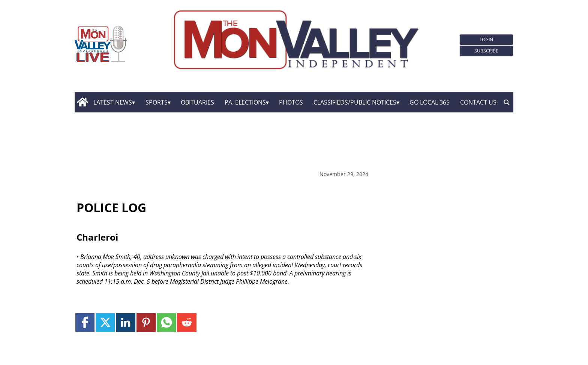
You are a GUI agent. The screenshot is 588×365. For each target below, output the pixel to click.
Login (486, 40)
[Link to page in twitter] (105, 322)
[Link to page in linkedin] (125, 322)
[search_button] (507, 102)
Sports (157, 102)
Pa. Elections (245, 102)
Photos (291, 102)
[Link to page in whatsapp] (166, 322)
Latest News (113, 102)
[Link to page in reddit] (187, 322)
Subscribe (486, 51)
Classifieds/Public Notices (355, 102)
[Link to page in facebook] (85, 322)
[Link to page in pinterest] (146, 322)
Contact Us (478, 102)
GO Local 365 (430, 102)
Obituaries (197, 102)
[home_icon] (82, 102)
